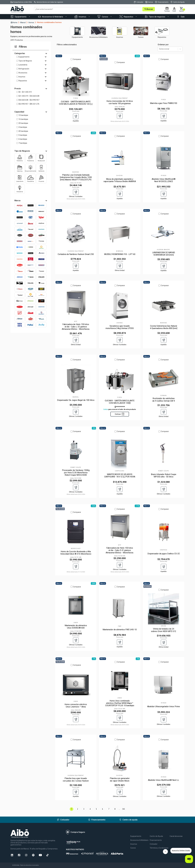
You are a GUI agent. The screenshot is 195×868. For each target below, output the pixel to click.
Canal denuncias (176, 836)
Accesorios (23, 73)
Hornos (32, 22)
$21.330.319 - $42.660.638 (29, 96)
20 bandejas (23, 123)
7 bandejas (23, 143)
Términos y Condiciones (159, 848)
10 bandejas (23, 115)
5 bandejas (23, 135)
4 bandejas (23, 127)
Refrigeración (24, 69)
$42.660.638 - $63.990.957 (29, 100)
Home (15, 22)
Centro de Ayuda (156, 836)
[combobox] (159, 49)
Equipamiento (24, 57)
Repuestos (23, 81)
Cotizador (154, 844)
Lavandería (23, 65)
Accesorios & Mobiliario (139, 840)
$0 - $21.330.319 (25, 92)
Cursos (133, 848)
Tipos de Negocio (25, 61)
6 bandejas (23, 139)
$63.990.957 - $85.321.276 (29, 104)
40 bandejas (23, 131)
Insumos (22, 77)
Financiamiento (156, 840)
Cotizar (120, 414)
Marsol (24, 22)
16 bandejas (23, 119)
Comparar (77, 59)
